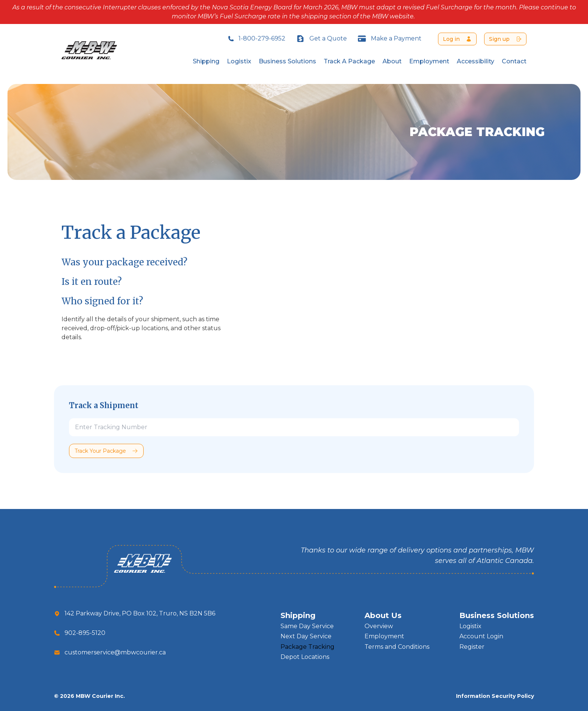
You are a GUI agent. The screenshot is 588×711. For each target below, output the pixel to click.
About (392, 61)
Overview (379, 626)
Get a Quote (321, 39)
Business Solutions (287, 61)
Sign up (499, 39)
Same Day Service (307, 626)
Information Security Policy (495, 696)
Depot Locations (305, 657)
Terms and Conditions (397, 647)
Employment (429, 61)
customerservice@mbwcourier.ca (115, 652)
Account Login (481, 636)
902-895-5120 (85, 633)
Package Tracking (307, 647)
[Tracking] (294, 427)
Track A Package (349, 61)
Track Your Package (100, 451)
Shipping (206, 61)
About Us (383, 615)
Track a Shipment (104, 405)
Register (472, 647)
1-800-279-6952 (257, 39)
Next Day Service (306, 636)
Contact (514, 61)
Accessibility (475, 61)
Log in (451, 39)
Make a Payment (389, 39)
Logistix (239, 61)
